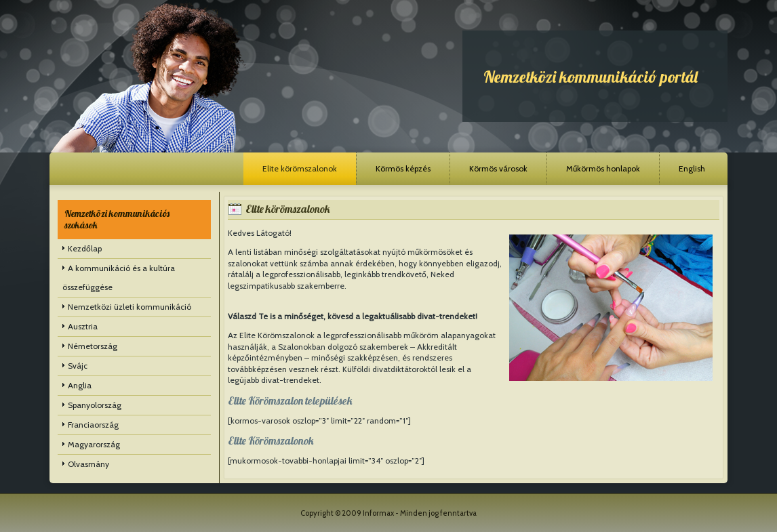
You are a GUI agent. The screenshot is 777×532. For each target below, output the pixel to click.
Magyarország (94, 444)
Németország (93, 346)
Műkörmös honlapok (603, 168)
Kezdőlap (85, 248)
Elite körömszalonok (300, 168)
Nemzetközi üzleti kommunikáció (129, 307)
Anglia (80, 385)
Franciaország (93, 425)
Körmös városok (498, 168)
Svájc (78, 366)
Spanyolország (95, 405)
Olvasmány (88, 464)
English (692, 168)
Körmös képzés (403, 168)
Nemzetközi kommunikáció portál (591, 77)
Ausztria (83, 326)
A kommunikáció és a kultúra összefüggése (119, 278)
